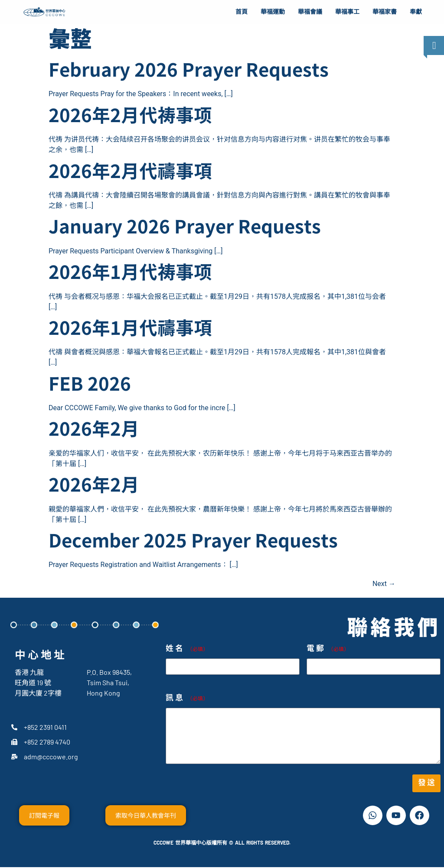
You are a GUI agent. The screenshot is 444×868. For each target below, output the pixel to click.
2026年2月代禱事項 (130, 172)
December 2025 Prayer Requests (193, 542)
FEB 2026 (90, 385)
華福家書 (385, 12)
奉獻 (416, 12)
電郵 (328, 649)
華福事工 (347, 12)
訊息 (187, 698)
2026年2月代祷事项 (130, 117)
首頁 (242, 12)
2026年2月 (94, 430)
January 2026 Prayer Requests (185, 228)
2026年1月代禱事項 (130, 329)
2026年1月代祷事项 (130, 273)
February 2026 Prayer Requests (189, 71)
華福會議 (310, 12)
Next (384, 584)
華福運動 (273, 12)
